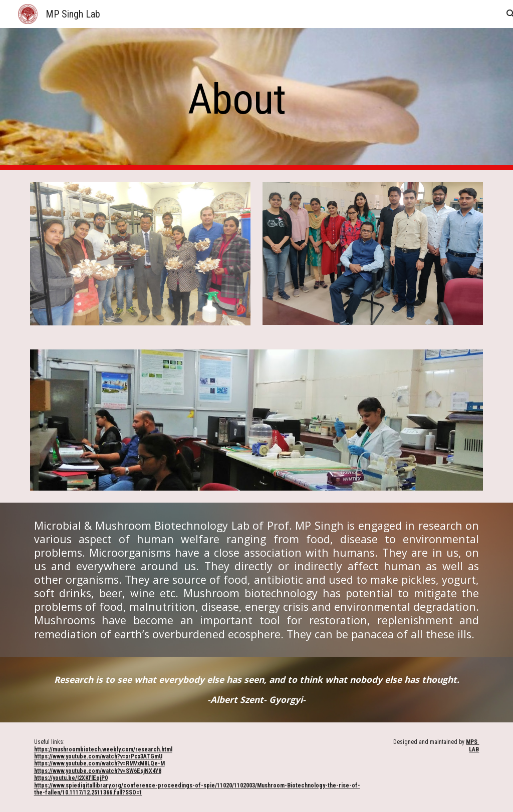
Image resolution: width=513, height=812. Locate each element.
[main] (237, 99)
